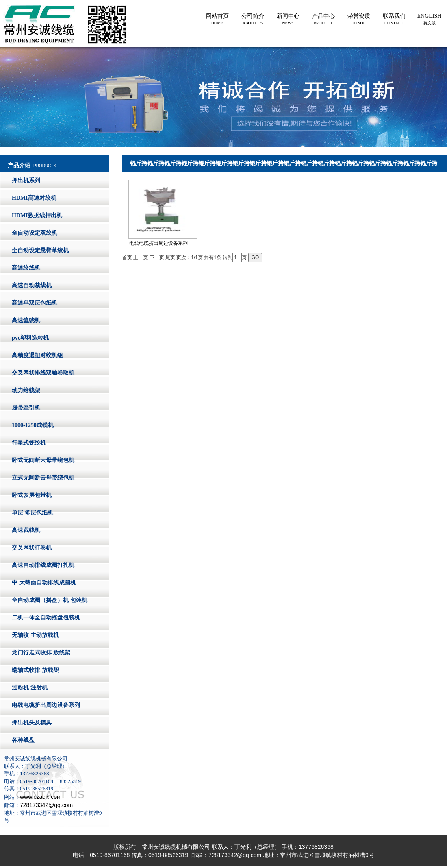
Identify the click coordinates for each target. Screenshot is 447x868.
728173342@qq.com (46, 805)
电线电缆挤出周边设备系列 (163, 213)
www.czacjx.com (41, 797)
